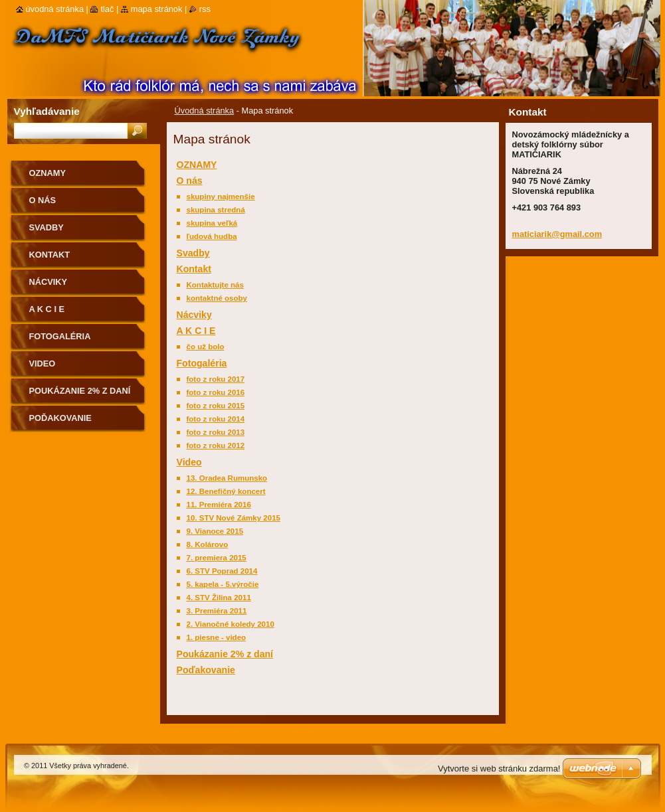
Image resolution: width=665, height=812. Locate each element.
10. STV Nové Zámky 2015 (234, 518)
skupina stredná (216, 210)
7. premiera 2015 (217, 558)
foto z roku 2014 (216, 419)
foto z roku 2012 (216, 446)
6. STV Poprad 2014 (222, 571)
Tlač (107, 9)
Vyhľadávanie (47, 111)
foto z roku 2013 (216, 432)
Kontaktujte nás (215, 285)
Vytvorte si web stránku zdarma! (499, 769)
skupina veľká (212, 223)
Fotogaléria (202, 363)
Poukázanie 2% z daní (225, 654)
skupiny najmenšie (221, 197)
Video (189, 462)
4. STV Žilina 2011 (219, 598)
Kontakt (194, 269)
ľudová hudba (212, 236)
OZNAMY (197, 165)
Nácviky (194, 315)
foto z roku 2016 (216, 392)
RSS (205, 9)
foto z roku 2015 (216, 406)
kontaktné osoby (217, 298)
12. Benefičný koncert (226, 491)
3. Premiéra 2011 (217, 611)
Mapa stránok (157, 9)
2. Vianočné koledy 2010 (231, 624)
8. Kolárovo (208, 544)
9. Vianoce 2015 (215, 531)
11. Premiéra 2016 (219, 505)
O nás (190, 181)
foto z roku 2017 (216, 379)
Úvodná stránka (205, 111)
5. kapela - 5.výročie (223, 584)
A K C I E (196, 331)
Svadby (193, 253)
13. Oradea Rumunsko (227, 478)
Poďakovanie (206, 670)
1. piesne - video (217, 637)
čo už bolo (206, 347)
